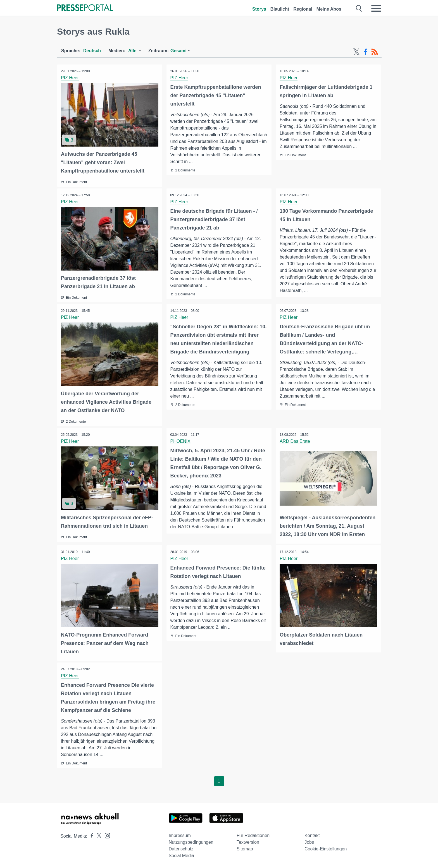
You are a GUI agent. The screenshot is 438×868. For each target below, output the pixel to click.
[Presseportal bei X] (97, 835)
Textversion (248, 841)
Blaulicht (280, 9)
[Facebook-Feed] (366, 52)
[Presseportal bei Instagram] (106, 834)
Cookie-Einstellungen (326, 848)
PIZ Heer (70, 78)
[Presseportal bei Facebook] (90, 835)
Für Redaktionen (253, 834)
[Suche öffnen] (359, 8)
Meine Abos (329, 9)
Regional (303, 9)
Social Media (182, 854)
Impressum (180, 834)
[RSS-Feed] (375, 52)
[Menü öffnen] (376, 8)
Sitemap (245, 848)
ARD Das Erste (295, 440)
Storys (259, 9)
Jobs (309, 841)
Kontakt (312, 834)
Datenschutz (181, 848)
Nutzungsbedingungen (191, 841)
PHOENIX (181, 440)
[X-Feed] (356, 52)
